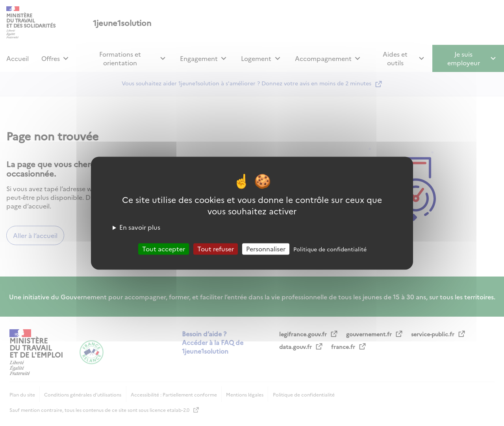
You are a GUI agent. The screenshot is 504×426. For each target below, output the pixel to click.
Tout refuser (216, 249)
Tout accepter (164, 249)
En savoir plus (140, 227)
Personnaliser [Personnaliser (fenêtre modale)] (266, 249)
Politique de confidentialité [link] (330, 249)
